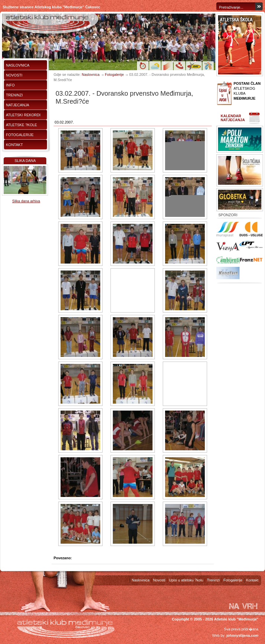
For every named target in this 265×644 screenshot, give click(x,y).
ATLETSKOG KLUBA (247, 91)
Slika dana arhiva (26, 201)
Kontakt (14, 145)
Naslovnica (18, 65)
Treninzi (14, 95)
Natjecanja (18, 105)
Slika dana (25, 161)
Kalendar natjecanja (233, 118)
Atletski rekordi (23, 115)
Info (10, 85)
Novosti (14, 75)
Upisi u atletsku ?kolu (186, 580)
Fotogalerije (20, 135)
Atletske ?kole (22, 125)
